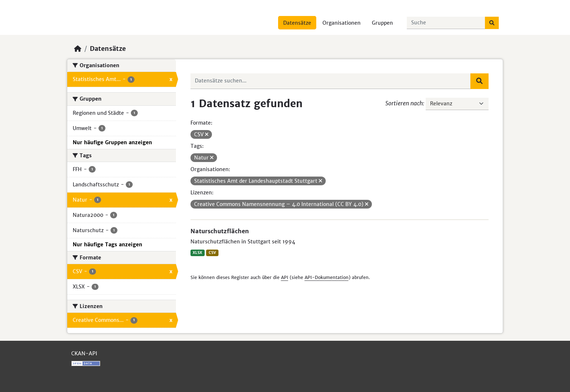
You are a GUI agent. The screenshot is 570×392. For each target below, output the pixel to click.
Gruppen (382, 23)
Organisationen (342, 23)
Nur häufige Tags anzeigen (107, 245)
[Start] (78, 49)
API (285, 277)
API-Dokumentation (327, 277)
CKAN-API (84, 353)
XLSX (197, 253)
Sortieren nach (404, 103)
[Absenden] (492, 23)
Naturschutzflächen (220, 231)
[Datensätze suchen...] (446, 23)
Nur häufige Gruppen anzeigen (112, 142)
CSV (212, 253)
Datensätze (297, 23)
